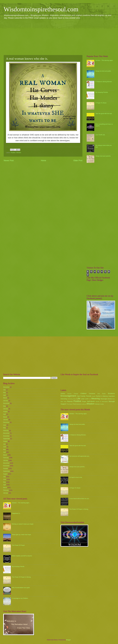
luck (90, 399)
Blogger (68, 640)
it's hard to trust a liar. (76, 477)
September (7, 439)
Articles (63, 394)
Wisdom (91, 404)
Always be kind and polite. (103, 71)
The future (70, 404)
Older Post (78, 161)
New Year (63, 402)
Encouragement (68, 396)
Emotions (111, 393)
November (6, 436)
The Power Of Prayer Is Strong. (21, 577)
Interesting (64, 399)
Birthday (70, 394)
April (5, 395)
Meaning (96, 398)
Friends (89, 396)
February (6, 430)
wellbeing (84, 404)
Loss (83, 399)
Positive (13, 153)
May (4, 392)
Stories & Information (102, 402)
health (94, 396)
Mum (114, 399)
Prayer (84, 401)
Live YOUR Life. (100, 135)
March (5, 398)
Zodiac (102, 404)
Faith (78, 396)
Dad (99, 394)
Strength (112, 401)
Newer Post (9, 161)
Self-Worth (91, 401)
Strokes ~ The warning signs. (104, 60)
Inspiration (112, 396)
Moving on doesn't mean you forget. (23, 524)
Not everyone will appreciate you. (79, 456)
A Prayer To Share (101, 103)
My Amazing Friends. (102, 92)
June (5, 425)
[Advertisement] (59, 37)
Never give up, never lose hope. (22, 535)
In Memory (105, 396)
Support (63, 404)
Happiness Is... (16, 513)
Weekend (79, 404)
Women (19, 153)
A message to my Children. (20, 598)
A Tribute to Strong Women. (104, 82)
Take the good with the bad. (104, 114)
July (4, 390)
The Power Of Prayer (18, 545)
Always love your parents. (103, 156)
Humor (98, 396)
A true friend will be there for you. (79, 499)
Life (78, 398)
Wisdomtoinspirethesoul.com (41, 9)
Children (83, 393)
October (6, 468)
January (6, 401)
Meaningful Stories (106, 399)
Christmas (92, 394)
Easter (104, 394)
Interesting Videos (72, 399)
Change (76, 394)
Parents (70, 401)
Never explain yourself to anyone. (22, 556)
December (6, 387)
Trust (74, 404)
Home (43, 161)
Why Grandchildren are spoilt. (21, 588)
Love (87, 399)
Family (83, 396)
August (5, 411)
